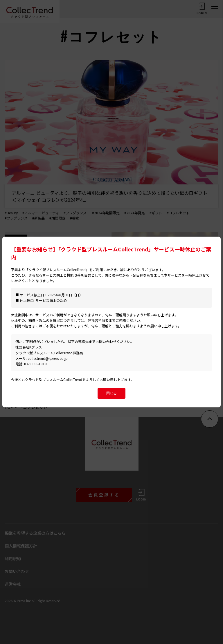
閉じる (111, 393)
